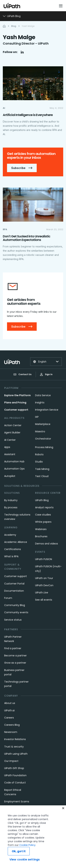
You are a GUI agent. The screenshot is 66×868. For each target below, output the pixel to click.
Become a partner (15, 656)
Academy (10, 535)
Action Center (13, 425)
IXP (37, 417)
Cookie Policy (27, 845)
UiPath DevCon (44, 585)
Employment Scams (17, 802)
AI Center (10, 440)
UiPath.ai (9, 710)
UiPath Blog (42, 500)
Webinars (41, 529)
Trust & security (14, 747)
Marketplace (43, 424)
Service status (13, 620)
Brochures (41, 536)
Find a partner (13, 648)
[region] (33, 837)
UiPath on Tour (44, 578)
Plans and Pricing (15, 403)
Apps (7, 447)
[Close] (63, 808)
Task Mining (42, 469)
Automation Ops (14, 469)
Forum (8, 598)
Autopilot (10, 476)
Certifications (13, 549)
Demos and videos (47, 544)
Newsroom (11, 732)
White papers (43, 522)
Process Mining (44, 447)
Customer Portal (14, 584)
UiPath (42, 593)
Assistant (10, 454)
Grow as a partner (15, 663)
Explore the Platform (17, 395)
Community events (16, 612)
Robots (39, 454)
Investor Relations (15, 739)
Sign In (46, 374)
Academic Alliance (16, 542)
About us (10, 703)
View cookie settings (25, 859)
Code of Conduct (15, 783)
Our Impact (11, 761)
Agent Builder (12, 433)
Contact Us (22, 374)
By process (11, 507)
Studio (39, 462)
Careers (9, 718)
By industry (11, 500)
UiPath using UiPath (16, 754)
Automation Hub (14, 461)
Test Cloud (42, 476)
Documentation (14, 591)
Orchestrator (43, 439)
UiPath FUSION (44, 559)
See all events (44, 600)
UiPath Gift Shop (14, 768)
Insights (40, 403)
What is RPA (11, 556)
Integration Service (47, 410)
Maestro (40, 431)
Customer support (16, 410)
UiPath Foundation (15, 775)
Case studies (43, 515)
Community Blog (15, 605)
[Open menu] (61, 6)
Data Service (43, 395)
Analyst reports (44, 507)
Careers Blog (12, 725)
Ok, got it (19, 851)
